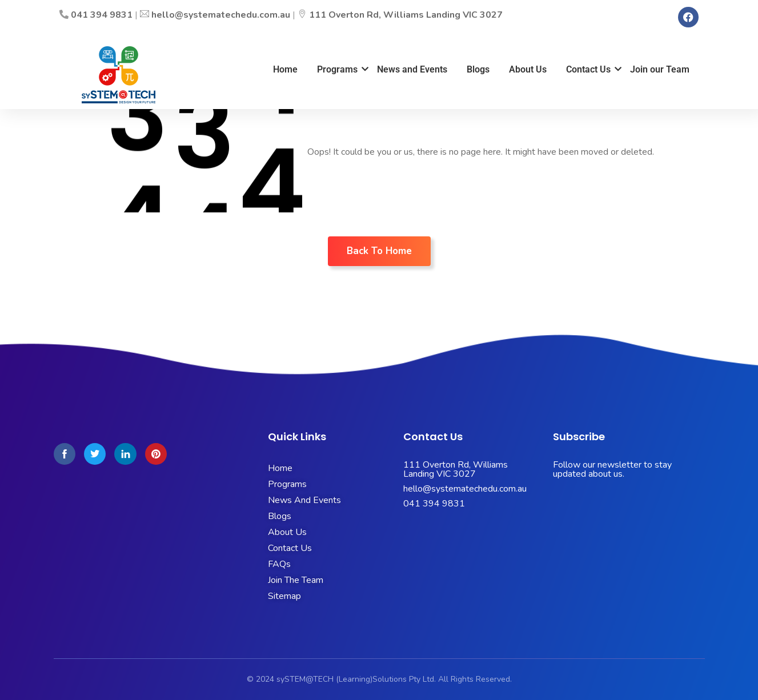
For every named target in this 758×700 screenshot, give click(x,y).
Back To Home (379, 251)
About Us (528, 69)
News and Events (412, 69)
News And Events (304, 500)
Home (285, 69)
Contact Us (590, 69)
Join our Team (660, 69)
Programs (339, 69)
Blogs (478, 69)
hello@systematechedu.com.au (221, 15)
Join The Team (296, 580)
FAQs (279, 564)
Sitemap (284, 596)
